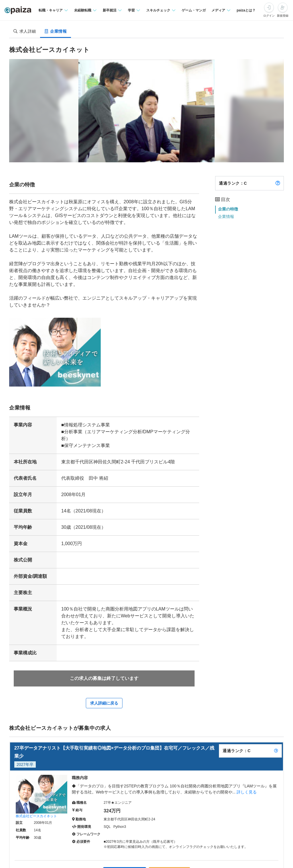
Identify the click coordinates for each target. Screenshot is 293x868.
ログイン (269, 16)
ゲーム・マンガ (194, 10)
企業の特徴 (228, 209)
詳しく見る (247, 792)
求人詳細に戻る (104, 703)
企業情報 (226, 216)
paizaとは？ (246, 10)
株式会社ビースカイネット (36, 816)
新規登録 (283, 16)
